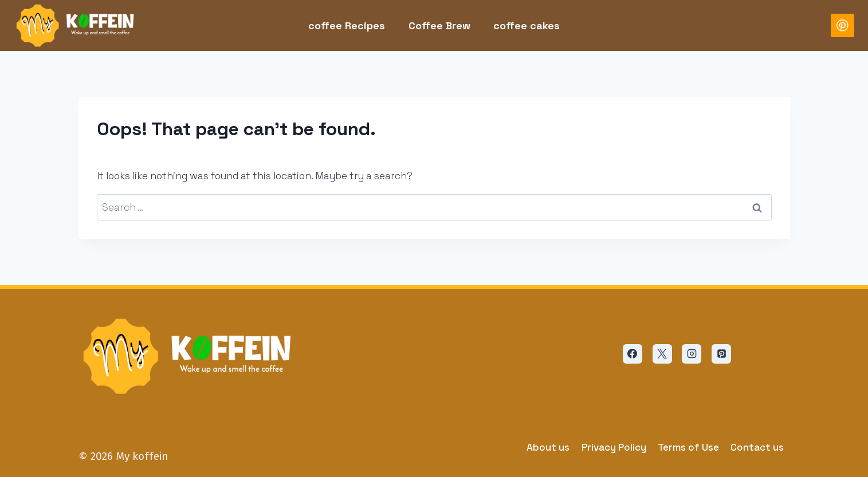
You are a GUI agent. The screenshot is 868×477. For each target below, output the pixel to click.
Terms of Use (688, 447)
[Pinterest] (843, 25)
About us (548, 447)
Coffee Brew (439, 25)
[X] (662, 354)
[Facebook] (633, 354)
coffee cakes (527, 25)
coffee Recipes (347, 25)
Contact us (757, 447)
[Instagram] (692, 354)
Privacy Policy (614, 447)
